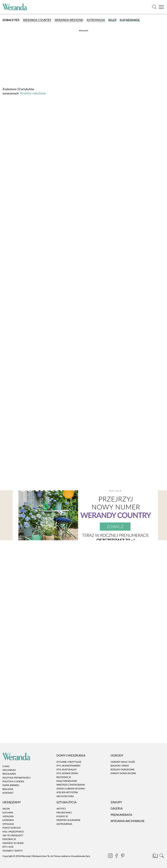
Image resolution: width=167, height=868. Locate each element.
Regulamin (9, 774)
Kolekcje (62, 816)
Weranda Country (37, 20)
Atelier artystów (67, 792)
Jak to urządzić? (13, 835)
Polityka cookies (13, 781)
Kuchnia (8, 813)
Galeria (117, 808)
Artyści (61, 809)
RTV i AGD (8, 847)
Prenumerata (121, 815)
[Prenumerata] (156, 856)
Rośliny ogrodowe (123, 769)
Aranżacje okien (13, 843)
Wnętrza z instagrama (71, 785)
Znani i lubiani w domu (71, 789)
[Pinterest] (123, 856)
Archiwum (9, 770)
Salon (6, 809)
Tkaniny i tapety (13, 851)
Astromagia (96, 20)
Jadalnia (8, 816)
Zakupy (116, 802)
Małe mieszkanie (67, 781)
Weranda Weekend (69, 20)
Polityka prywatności (16, 778)
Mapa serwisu (11, 785)
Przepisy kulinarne (68, 820)
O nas (6, 766)
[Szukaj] (154, 7)
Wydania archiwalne (128, 821)
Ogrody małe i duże (123, 762)
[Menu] (161, 7)
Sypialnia (8, 824)
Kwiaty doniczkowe (123, 773)
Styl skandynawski (68, 766)
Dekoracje (9, 839)
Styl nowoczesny (67, 773)
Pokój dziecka (12, 828)
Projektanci (64, 813)
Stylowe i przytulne (69, 762)
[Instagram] (111, 856)
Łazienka (8, 820)
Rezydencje (64, 777)
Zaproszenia (64, 824)
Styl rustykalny (67, 769)
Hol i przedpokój (13, 832)
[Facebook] (117, 856)
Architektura (65, 796)
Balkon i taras (120, 766)
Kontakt (8, 793)
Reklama (8, 789)
